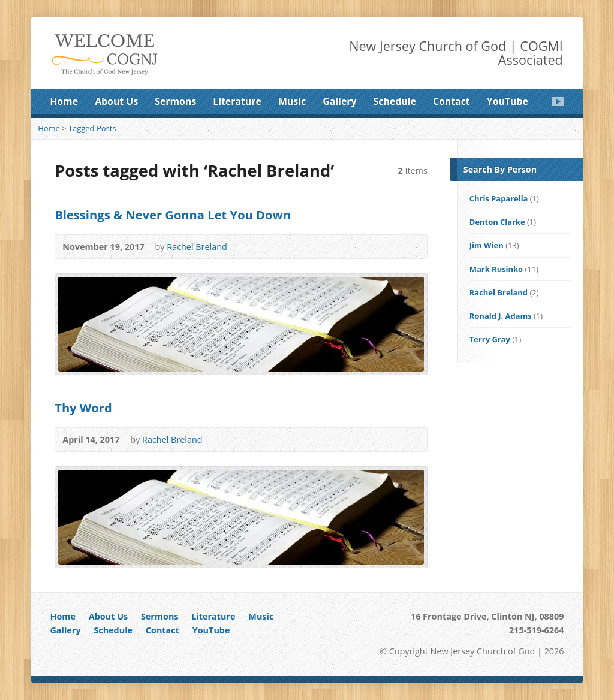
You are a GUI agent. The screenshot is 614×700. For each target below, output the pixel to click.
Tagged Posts (92, 128)
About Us (116, 101)
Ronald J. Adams (501, 316)
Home (64, 101)
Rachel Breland (197, 247)
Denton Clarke (497, 222)
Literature (237, 101)
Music (292, 101)
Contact (452, 101)
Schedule (395, 101)
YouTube (508, 101)
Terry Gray (490, 339)
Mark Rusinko (496, 269)
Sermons (175, 101)
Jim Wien (487, 245)
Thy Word (83, 408)
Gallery (339, 101)
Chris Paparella (499, 198)
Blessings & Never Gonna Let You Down (173, 215)
